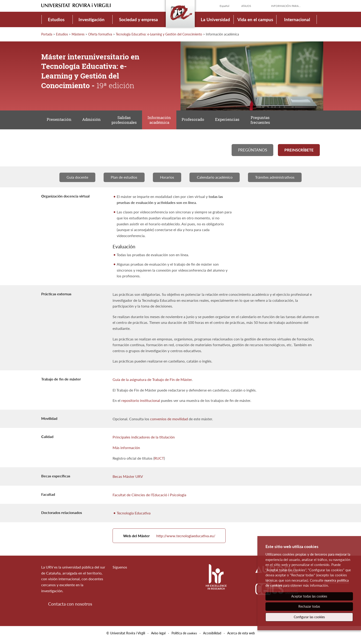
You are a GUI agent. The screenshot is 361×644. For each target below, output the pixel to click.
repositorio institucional (141, 403)
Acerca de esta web (241, 637)
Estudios (56, 19)
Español (224, 6)
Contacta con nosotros (70, 608)
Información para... (286, 6)
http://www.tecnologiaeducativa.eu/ (170, 539)
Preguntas (266, 121)
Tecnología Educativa (134, 516)
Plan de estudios (124, 180)
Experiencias (232, 120)
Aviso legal (158, 637)
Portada (47, 34)
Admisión (93, 120)
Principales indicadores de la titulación (144, 440)
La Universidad (215, 19)
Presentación (60, 120)
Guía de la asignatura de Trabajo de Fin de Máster (152, 382)
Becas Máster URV (128, 479)
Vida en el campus (255, 19)
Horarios (167, 180)
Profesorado (197, 120)
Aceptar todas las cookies (309, 596)
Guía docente (77, 180)
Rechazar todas (309, 606)
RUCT (159, 461)
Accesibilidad (212, 637)
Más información (126, 450)
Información (162, 121)
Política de (184, 637)
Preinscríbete (299, 152)
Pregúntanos (253, 152)
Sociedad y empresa (138, 19)
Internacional (297, 19)
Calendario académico (215, 180)
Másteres (78, 34)
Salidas (126, 121)
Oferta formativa (100, 34)
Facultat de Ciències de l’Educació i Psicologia (149, 497)
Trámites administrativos (275, 180)
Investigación (92, 19)
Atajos (246, 6)
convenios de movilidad (169, 421)
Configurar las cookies (309, 617)
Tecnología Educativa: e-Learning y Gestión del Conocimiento (159, 34)
